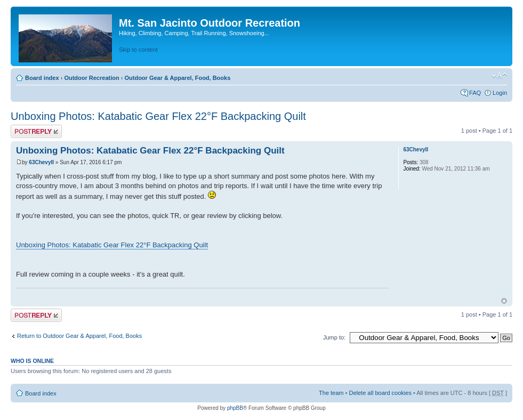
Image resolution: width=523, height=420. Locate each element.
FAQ (475, 93)
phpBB (235, 408)
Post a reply (36, 131)
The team (331, 393)
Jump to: (334, 337)
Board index (42, 78)
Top (504, 301)
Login (500, 93)
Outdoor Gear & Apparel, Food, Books (177, 78)
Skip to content (138, 50)
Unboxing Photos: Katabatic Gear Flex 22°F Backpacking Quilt (158, 116)
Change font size (499, 76)
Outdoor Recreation (91, 78)
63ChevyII (41, 162)
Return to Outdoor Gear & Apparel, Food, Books (79, 336)
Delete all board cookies (380, 393)
